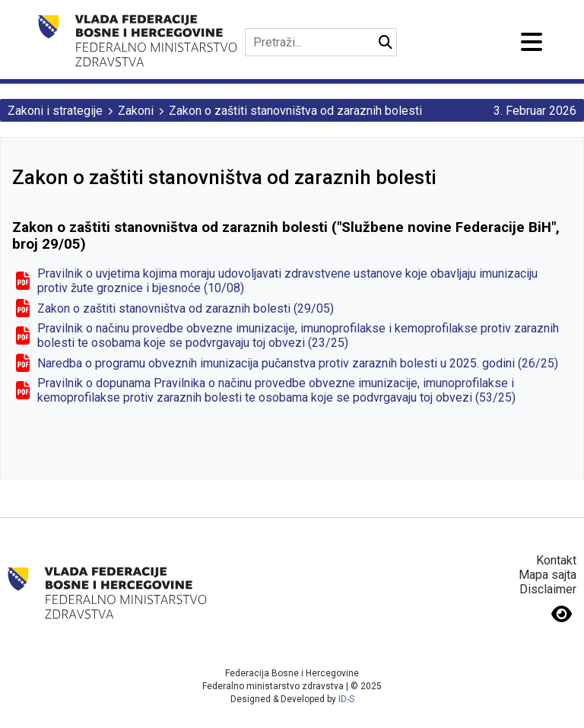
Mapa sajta (547, 575)
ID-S (346, 699)
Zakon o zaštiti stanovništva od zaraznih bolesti (295, 111)
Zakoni (136, 111)
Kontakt (556, 560)
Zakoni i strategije (55, 111)
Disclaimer (548, 589)
